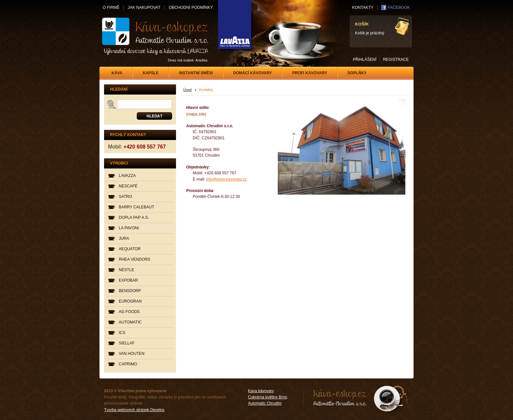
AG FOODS (129, 312)
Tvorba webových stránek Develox (134, 410)
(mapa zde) (196, 114)
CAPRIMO (128, 364)
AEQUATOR (130, 249)
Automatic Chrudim (265, 403)
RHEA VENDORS (134, 259)
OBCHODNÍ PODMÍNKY (191, 8)
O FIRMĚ (111, 8)
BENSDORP (130, 291)
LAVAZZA (127, 176)
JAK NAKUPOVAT (144, 8)
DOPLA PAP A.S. (134, 218)
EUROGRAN (130, 301)
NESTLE (126, 270)
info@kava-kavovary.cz (226, 179)
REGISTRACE (396, 60)
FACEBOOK (399, 8)
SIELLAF (127, 343)
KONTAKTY (363, 8)
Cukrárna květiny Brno (268, 397)
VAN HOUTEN (132, 354)
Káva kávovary (261, 391)
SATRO (125, 197)
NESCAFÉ (128, 186)
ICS (122, 333)
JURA (124, 238)
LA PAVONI (129, 228)
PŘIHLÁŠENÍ (364, 60)
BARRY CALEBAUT (136, 207)
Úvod (187, 90)
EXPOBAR (128, 280)
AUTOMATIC (130, 322)
